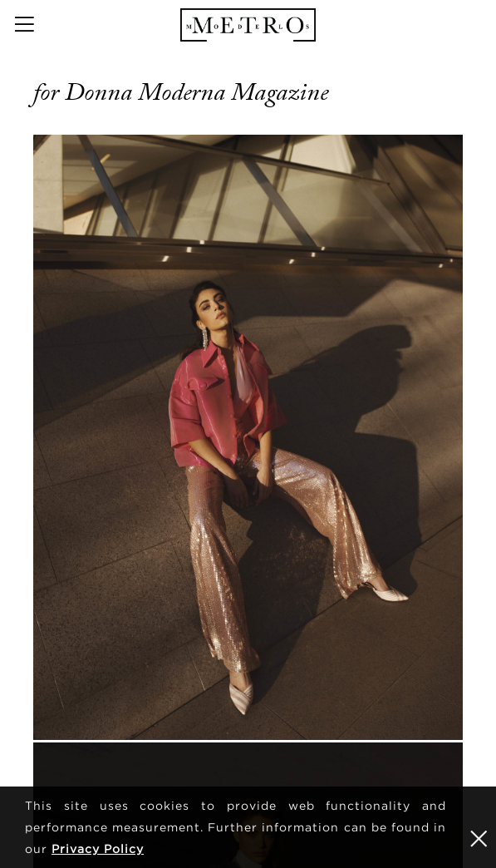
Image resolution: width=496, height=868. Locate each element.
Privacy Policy (98, 848)
